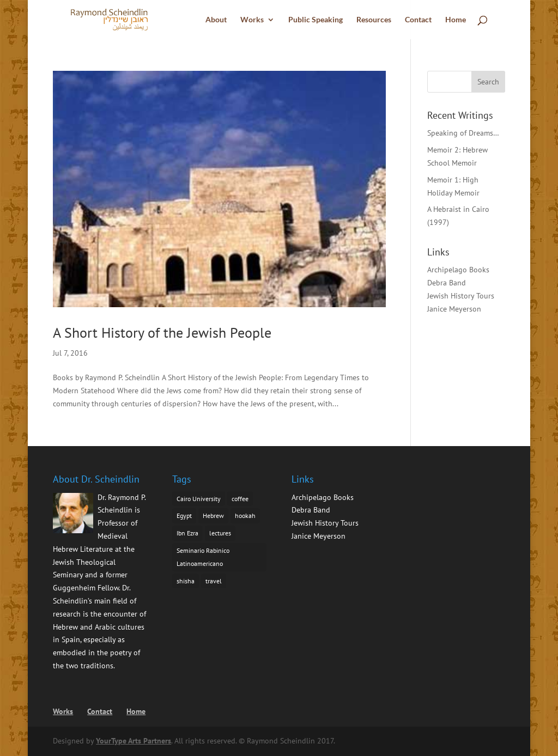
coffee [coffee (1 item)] (240, 499)
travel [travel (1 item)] (214, 581)
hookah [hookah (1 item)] (245, 516)
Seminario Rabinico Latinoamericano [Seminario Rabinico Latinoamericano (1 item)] (203, 557)
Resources (374, 20)
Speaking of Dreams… (463, 133)
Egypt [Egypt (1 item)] (184, 516)
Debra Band (447, 283)
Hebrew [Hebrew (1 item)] (213, 516)
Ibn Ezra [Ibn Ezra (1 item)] (187, 533)
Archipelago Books (458, 270)
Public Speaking (316, 20)
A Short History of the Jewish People (162, 333)
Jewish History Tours (461, 296)
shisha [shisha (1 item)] (186, 581)
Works (252, 20)
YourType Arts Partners (134, 741)
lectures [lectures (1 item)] (220, 533)
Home (456, 20)
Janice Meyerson (454, 309)
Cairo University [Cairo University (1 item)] (199, 499)
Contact (418, 20)
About (216, 20)
